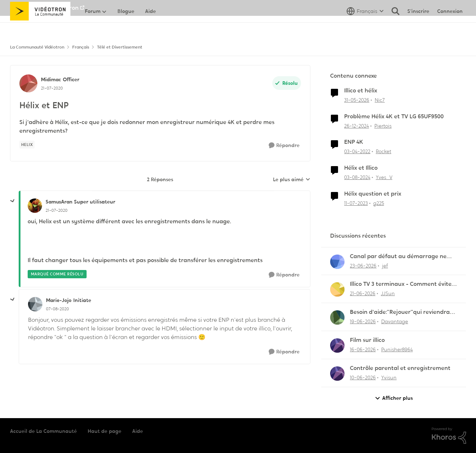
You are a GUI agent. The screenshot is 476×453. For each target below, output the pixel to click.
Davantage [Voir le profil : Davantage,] (395, 321)
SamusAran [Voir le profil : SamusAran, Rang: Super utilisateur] (59, 202)
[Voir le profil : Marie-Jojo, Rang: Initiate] (35, 304)
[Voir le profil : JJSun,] (337, 289)
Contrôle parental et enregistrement (400, 368)
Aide (138, 431)
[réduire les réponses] (13, 201)
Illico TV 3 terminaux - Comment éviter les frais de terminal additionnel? (402, 284)
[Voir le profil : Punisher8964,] (337, 346)
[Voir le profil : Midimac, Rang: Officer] (28, 83)
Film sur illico (367, 340)
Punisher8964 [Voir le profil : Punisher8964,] (397, 349)
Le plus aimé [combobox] (292, 180)
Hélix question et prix (373, 194)
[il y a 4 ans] (357, 152)
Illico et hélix (361, 91)
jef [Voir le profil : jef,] (385, 265)
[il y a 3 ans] (356, 203)
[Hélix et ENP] (57, 210)
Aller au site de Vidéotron (44, 8)
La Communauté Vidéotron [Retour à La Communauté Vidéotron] (37, 47)
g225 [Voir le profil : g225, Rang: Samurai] (379, 203)
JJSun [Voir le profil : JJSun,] (388, 293)
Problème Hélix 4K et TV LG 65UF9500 (394, 116)
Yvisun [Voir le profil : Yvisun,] (389, 377)
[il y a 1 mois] (357, 100)
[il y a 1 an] (357, 126)
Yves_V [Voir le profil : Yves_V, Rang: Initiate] (384, 177)
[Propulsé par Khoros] (449, 436)
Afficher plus (394, 398)
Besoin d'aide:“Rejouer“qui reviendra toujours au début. (400, 312)
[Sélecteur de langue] (365, 27)
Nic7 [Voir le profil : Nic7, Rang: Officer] (380, 100)
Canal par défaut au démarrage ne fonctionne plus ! (398, 257)
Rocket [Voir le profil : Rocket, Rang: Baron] (383, 151)
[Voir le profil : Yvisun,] (337, 374)
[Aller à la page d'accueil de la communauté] (40, 27)
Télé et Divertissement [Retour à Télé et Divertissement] (120, 47)
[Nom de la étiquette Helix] (27, 145)
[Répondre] (284, 145)
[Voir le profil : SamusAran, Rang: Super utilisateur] (35, 206)
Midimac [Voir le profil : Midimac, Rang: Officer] (51, 79)
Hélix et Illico (361, 168)
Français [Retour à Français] (81, 47)
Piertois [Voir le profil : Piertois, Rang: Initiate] (383, 125)
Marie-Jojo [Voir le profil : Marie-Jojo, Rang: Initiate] (59, 300)
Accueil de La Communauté (43, 431)
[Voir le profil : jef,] (337, 262)
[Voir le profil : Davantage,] (337, 317)
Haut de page (105, 431)
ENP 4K (354, 142)
